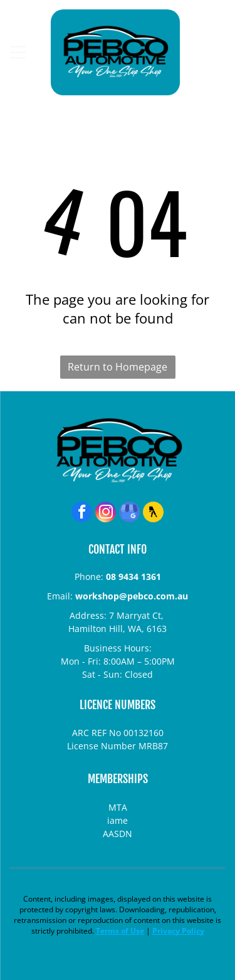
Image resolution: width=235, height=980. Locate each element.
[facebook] (82, 514)
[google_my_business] (129, 514)
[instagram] (106, 514)
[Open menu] (18, 52)
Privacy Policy (178, 931)
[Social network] (153, 514)
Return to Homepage (118, 367)
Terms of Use (120, 931)
